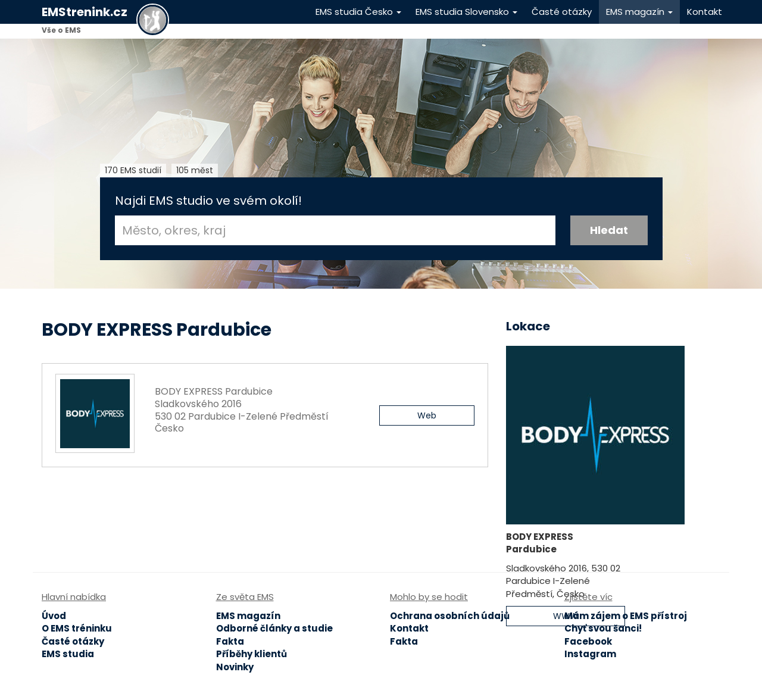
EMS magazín (639, 12)
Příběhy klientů (252, 654)
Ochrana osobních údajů (450, 616)
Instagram (590, 654)
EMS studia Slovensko (466, 12)
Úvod (54, 616)
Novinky (235, 667)
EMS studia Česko (358, 12)
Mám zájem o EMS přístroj (626, 616)
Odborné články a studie (274, 628)
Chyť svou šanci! (603, 628)
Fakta (230, 641)
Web (427, 415)
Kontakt (705, 12)
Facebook (588, 641)
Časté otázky (562, 12)
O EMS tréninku (77, 628)
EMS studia (68, 654)
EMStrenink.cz (85, 12)
